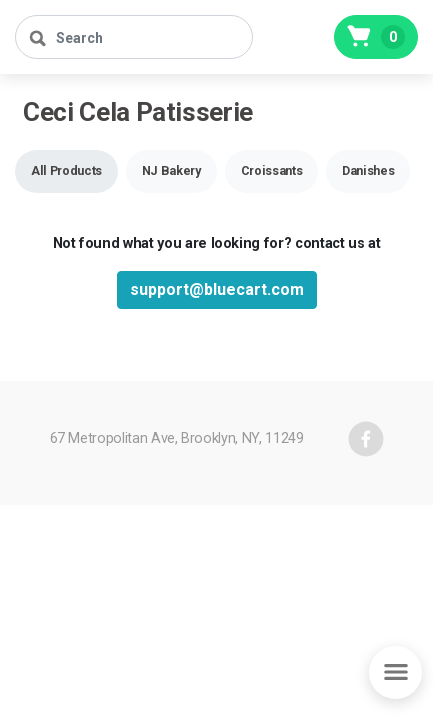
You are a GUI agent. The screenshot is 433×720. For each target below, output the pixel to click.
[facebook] (366, 439)
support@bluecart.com (217, 289)
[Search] (134, 37)
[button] (66, 171)
